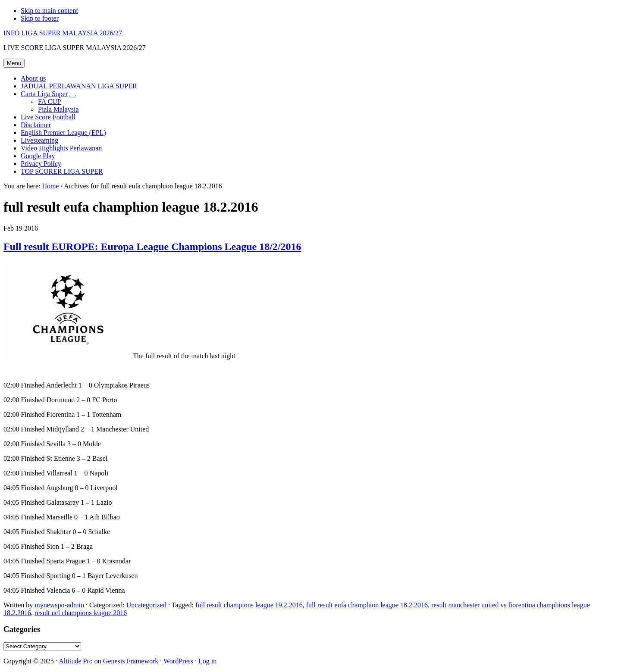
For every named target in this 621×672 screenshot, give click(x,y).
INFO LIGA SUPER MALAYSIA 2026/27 (63, 33)
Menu (14, 63)
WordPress (178, 661)
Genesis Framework (131, 661)
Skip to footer (40, 18)
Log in (207, 661)
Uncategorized (146, 605)
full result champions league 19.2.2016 (249, 605)
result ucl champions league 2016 (81, 613)
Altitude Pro (76, 661)
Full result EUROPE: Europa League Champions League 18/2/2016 (152, 247)
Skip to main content (49, 11)
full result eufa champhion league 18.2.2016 (367, 605)
